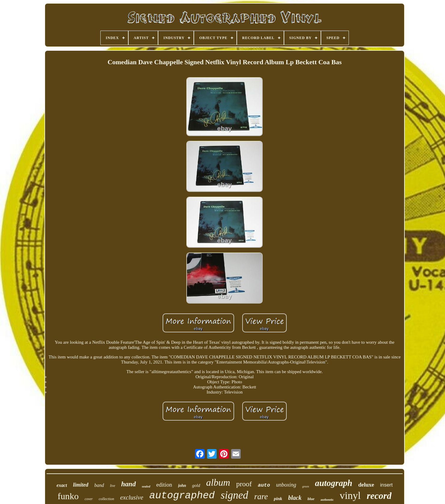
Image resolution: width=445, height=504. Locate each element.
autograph (334, 483)
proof (244, 484)
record (379, 496)
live (113, 486)
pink (278, 499)
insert (386, 485)
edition (164, 485)
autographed (182, 496)
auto (264, 485)
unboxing (286, 485)
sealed (146, 486)
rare (261, 496)
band (99, 485)
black (295, 498)
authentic (327, 499)
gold (196, 485)
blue (311, 499)
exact (62, 485)
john (182, 486)
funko (68, 496)
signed (235, 495)
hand (128, 484)
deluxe (366, 485)
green (306, 486)
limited (81, 485)
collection (107, 499)
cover (89, 499)
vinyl (350, 495)
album (218, 482)
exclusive (132, 497)
